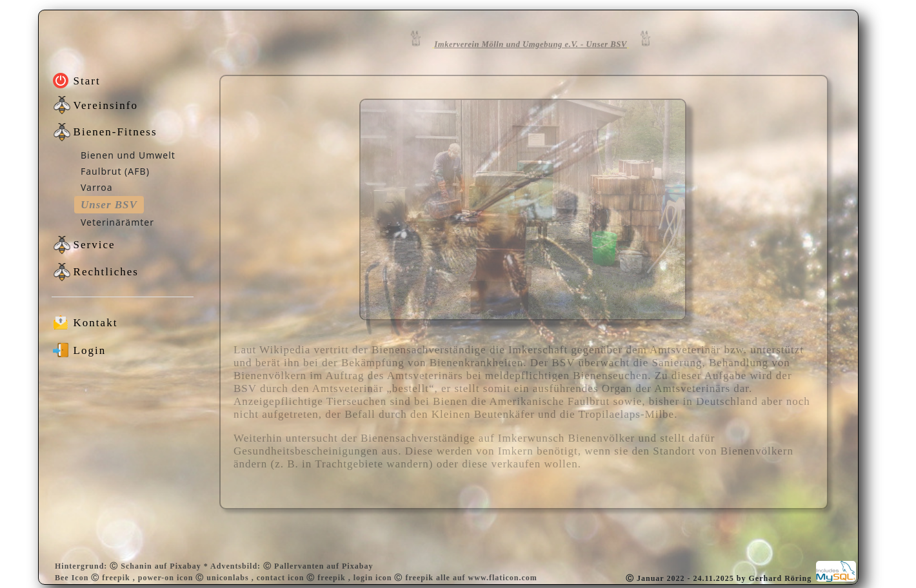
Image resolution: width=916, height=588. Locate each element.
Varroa (97, 187)
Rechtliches (106, 272)
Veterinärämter (117, 222)
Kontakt (96, 323)
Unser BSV (109, 205)
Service (95, 245)
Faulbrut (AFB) (115, 171)
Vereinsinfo (106, 105)
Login (90, 350)
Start (87, 81)
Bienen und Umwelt (128, 155)
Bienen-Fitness (115, 132)
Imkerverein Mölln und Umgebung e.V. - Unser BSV (531, 41)
